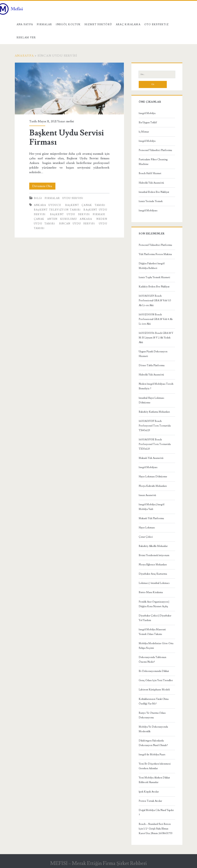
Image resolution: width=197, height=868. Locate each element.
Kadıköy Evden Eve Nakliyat (154, 287)
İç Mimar (144, 132)
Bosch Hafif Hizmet (150, 173)
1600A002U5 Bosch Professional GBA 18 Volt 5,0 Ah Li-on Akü (155, 301)
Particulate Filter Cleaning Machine (153, 162)
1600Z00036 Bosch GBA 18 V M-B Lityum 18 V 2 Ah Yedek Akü (156, 338)
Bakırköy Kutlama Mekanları (154, 412)
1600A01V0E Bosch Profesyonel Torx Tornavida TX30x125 (155, 444)
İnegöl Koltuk (68, 24)
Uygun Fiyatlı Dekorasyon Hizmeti (153, 354)
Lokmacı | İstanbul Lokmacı (154, 583)
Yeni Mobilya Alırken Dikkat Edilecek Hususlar (154, 780)
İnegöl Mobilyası (148, 211)
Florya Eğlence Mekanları (153, 565)
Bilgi (38, 198)
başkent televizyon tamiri (57, 210)
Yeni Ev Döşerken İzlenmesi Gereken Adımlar (155, 766)
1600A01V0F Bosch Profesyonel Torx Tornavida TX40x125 (155, 426)
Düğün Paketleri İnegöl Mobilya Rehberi (152, 266)
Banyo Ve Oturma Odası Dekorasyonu (152, 715)
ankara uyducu (48, 205)
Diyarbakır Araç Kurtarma (153, 574)
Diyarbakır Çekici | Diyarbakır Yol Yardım (155, 618)
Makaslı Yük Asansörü (151, 458)
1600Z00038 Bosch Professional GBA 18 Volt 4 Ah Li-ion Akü (156, 319)
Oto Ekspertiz (157, 24)
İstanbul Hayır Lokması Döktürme (151, 400)
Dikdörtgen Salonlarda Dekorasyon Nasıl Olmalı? (153, 743)
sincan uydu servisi (77, 224)
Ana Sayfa (25, 24)
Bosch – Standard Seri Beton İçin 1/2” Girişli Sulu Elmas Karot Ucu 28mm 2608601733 (156, 829)
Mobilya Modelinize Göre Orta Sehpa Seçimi (156, 646)
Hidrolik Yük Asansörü (151, 183)
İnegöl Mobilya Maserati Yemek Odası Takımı (152, 632)
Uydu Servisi (73, 198)
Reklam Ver (26, 38)
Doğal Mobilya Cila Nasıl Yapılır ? (156, 813)
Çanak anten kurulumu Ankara (63, 219)
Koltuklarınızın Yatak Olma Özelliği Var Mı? (154, 701)
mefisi (70, 121)
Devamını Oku (44, 186)
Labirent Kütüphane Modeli (154, 690)
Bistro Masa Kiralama (151, 592)
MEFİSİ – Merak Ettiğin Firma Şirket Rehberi (98, 863)
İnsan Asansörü (147, 495)
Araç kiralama (128, 24)
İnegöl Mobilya (147, 113)
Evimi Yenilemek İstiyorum (154, 555)
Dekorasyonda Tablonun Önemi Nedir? (152, 660)
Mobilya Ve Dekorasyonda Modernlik (153, 729)
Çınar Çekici (146, 537)
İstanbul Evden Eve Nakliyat (154, 192)
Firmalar (44, 24)
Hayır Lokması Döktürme (153, 477)
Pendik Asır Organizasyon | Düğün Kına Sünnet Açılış (154, 604)
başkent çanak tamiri (85, 205)
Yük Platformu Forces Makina (155, 254)
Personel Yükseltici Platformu (155, 150)
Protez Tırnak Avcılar (150, 801)
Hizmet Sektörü (98, 24)
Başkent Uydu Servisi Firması (69, 89)
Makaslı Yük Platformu (151, 518)
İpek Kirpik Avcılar (149, 792)
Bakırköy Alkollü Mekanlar (153, 546)
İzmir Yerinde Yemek (151, 201)
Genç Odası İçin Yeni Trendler (156, 680)
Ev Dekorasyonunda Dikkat (154, 671)
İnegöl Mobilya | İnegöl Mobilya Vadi (152, 507)
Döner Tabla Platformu (152, 365)
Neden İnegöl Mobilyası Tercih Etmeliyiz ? (156, 386)
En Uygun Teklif (148, 123)
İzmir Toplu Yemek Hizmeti (154, 277)
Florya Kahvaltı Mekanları (153, 486)
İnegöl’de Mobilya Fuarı (152, 755)
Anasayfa (24, 56)
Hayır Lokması (147, 528)
